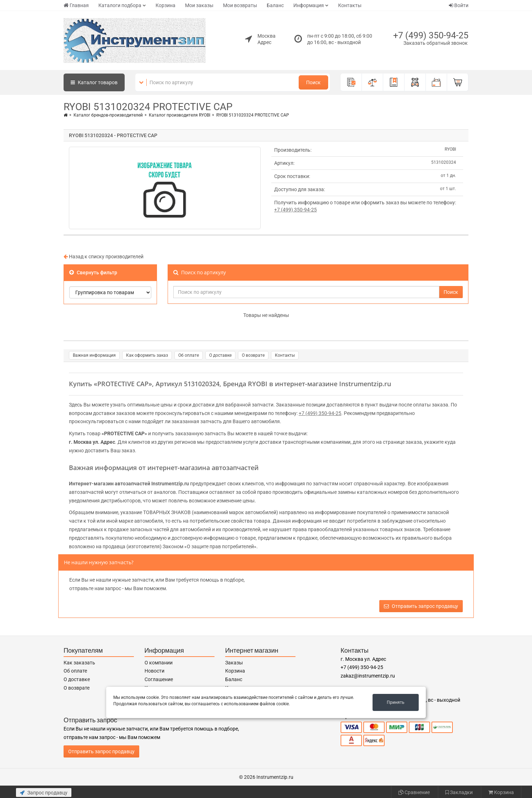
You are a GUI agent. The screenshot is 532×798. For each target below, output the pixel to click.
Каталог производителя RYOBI (180, 115)
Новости (154, 671)
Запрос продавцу (44, 793)
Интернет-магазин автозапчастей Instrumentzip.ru (129, 484)
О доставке (220, 355)
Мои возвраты (240, 5)
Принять (396, 702)
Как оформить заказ (147, 355)
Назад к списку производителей (104, 257)
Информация (309, 5)
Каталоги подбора (120, 5)
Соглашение (159, 679)
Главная (76, 5)
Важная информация (94, 355)
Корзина (165, 5)
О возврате (253, 355)
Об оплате (189, 355)
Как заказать (79, 663)
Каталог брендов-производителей (108, 115)
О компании (159, 663)
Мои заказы (199, 5)
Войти (459, 5)
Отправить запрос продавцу (421, 606)
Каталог (94, 82)
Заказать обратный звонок (436, 43)
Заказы (234, 663)
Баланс (275, 5)
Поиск (313, 82)
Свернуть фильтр (93, 273)
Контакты (350, 5)
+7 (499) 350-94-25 (431, 35)
